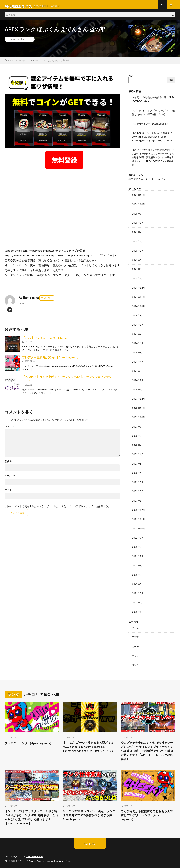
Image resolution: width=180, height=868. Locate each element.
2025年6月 (138, 242)
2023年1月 (138, 497)
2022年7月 (138, 552)
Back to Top (90, 843)
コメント (9, 429)
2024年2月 (138, 378)
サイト (8, 493)
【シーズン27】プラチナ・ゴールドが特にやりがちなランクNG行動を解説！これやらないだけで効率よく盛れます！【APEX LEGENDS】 (31, 815)
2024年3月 (138, 369)
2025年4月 (138, 260)
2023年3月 (138, 479)
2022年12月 (139, 506)
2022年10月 (139, 524)
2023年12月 (139, 397)
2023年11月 (139, 406)
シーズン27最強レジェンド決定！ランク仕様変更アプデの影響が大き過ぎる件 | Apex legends (89, 813)
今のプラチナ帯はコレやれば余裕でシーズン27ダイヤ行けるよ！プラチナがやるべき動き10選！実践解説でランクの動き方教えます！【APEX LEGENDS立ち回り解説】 (153, 159)
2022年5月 (138, 570)
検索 (131, 79)
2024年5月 (138, 351)
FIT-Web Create (36, 860)
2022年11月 (139, 515)
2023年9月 (138, 424)
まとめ (136, 622)
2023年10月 (139, 415)
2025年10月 (139, 205)
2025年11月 (139, 196)
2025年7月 (138, 233)
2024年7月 (138, 333)
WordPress (67, 860)
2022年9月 (138, 534)
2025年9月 (138, 214)
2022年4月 (138, 579)
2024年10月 (139, 306)
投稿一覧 (46, 301)
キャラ (136, 650)
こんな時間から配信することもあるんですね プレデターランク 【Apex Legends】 (147, 813)
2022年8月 (138, 543)
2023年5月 (138, 461)
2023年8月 (138, 433)
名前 (9, 464)
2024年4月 (138, 360)
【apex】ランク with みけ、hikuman (46, 341)
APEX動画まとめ (35, 856)
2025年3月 (138, 269)
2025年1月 (138, 278)
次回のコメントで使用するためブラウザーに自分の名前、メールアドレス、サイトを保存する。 (57, 509)
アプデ (136, 632)
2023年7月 (138, 442)
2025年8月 (138, 223)
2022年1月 (138, 607)
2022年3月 (138, 588)
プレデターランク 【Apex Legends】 (152, 126)
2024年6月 (138, 342)
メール (10, 479)
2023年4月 (138, 470)
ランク (28, 42)
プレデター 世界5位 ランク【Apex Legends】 (51, 360)
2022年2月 (138, 597)
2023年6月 (138, 451)
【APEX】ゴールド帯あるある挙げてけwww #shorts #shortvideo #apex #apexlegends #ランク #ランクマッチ (154, 138)
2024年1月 (138, 388)
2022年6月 (138, 561)
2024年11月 (139, 296)
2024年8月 (138, 324)
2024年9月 (138, 315)
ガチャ (136, 641)
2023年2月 (138, 488)
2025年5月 (138, 251)
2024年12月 (139, 287)
